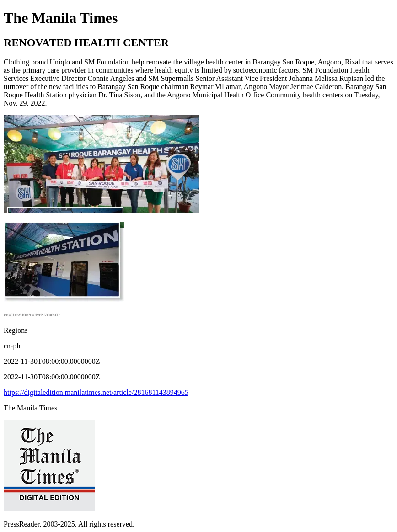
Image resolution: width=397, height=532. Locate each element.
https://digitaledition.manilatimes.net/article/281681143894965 (96, 392)
